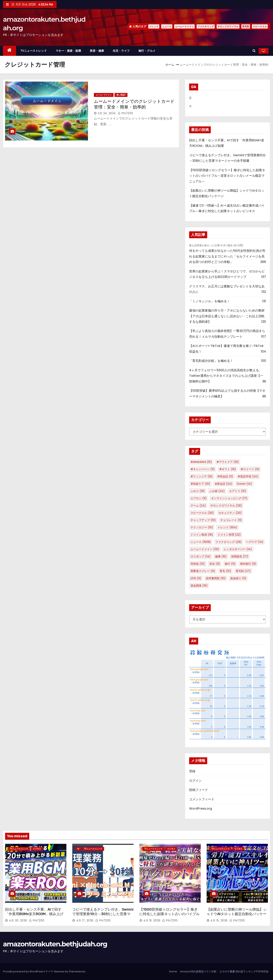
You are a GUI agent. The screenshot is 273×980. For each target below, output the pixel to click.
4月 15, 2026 (152, 920)
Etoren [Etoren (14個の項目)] (244, 484)
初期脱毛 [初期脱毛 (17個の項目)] (240, 556)
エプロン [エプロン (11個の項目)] (199, 498)
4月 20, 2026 (18, 920)
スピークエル (260, 26)
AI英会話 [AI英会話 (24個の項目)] (224, 484)
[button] (254, 51)
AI (78, 849)
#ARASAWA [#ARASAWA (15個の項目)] (201, 462)
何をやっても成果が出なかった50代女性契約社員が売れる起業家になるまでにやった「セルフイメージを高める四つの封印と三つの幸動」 (227, 256)
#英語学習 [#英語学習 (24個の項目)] (248, 476)
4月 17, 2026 (85, 920)
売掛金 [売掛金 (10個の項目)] (198, 564)
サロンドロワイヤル (228, 26)
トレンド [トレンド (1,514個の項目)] (227, 527)
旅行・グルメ (147, 51)
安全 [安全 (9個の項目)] (215, 564)
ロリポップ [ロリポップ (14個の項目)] (201, 556)
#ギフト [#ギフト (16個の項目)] (228, 469)
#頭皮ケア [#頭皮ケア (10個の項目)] (200, 484)
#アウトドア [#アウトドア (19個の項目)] (228, 462)
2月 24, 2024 (107, 113)
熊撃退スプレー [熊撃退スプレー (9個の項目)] (203, 571)
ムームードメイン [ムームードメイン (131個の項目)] (205, 549)
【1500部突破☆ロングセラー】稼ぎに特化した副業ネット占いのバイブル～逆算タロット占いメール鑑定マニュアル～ (227, 176)
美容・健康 (97, 51)
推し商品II (121, 95)
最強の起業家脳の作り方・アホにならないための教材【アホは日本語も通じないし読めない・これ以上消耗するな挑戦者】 (227, 316)
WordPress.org (201, 809)
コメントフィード (202, 799)
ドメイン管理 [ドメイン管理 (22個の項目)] (229, 535)
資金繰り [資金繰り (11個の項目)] (238, 578)
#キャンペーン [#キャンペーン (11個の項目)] (203, 469)
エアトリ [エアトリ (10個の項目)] (238, 491)
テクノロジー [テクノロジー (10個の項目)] (202, 527)
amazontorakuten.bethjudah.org (55, 944)
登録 (192, 771)
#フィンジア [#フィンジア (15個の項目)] (202, 476)
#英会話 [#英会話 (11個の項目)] (225, 476)
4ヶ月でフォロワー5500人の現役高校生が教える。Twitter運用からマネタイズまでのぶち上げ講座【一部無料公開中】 (226, 376)
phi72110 (125, 113)
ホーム (170, 65)
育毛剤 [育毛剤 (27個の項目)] (243, 571)
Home (173, 971)
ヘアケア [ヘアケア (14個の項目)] (255, 542)
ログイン (195, 781)
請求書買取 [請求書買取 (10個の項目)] (216, 578)
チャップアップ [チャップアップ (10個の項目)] (203, 520)
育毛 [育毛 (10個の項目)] (225, 571)
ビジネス (37, 849)
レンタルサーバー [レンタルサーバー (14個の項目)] (238, 549)
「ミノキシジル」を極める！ (210, 301)
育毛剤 (246, 26)
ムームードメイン (184, 26)
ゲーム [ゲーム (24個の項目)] (198, 506)
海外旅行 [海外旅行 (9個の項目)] (248, 564)
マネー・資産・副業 (68, 51)
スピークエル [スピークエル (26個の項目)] (202, 513)
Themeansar (77, 971)
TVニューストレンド (34, 51)
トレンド (154, 26)
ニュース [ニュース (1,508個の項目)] (201, 542)
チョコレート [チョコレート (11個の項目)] (231, 520)
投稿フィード (199, 790)
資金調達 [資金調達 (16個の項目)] (199, 586)
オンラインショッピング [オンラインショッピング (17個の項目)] (229, 498)
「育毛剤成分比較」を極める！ (211, 361)
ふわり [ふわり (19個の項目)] (198, 491)
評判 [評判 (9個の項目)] (196, 578)
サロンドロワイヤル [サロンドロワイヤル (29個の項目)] (226, 506)
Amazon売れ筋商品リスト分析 (198, 971)
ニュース (167, 26)
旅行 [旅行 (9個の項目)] (230, 564)
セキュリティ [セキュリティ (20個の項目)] (230, 513)
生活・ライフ (121, 51)
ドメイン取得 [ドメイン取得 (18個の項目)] (202, 535)
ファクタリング (206, 26)
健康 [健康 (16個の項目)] (221, 556)
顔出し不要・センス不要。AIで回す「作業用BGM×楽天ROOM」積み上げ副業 (34, 914)
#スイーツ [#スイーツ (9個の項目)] (250, 469)
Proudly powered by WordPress (24, 971)
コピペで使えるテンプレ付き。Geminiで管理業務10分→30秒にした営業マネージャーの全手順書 (103, 914)
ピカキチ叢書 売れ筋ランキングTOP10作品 (244, 971)
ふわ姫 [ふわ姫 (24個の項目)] (217, 491)
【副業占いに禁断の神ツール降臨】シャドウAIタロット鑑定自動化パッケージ (237, 914)
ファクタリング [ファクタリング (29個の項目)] (229, 542)
